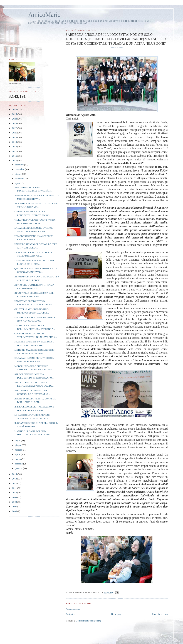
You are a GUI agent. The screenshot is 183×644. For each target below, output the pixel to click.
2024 (15, 119)
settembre (20, 179)
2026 (15, 109)
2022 (15, 128)
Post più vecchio (160, 614)
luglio (18, 440)
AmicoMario (44, 15)
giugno (18, 445)
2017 (15, 151)
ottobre (19, 174)
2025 (15, 114)
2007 (15, 507)
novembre (20, 169)
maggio (19, 450)
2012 (15, 483)
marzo (18, 459)
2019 (15, 142)
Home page (117, 614)
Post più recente (73, 614)
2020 (15, 137)
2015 (15, 161)
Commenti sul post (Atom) (88, 621)
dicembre (20, 165)
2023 (15, 123)
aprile (18, 454)
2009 (15, 497)
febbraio (19, 464)
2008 (15, 502)
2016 (15, 156)
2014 (15, 474)
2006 (15, 511)
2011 (15, 488)
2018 (15, 147)
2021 (15, 133)
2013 (15, 479)
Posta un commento (73, 609)
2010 (15, 493)
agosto (18, 183)
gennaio (19, 468)
